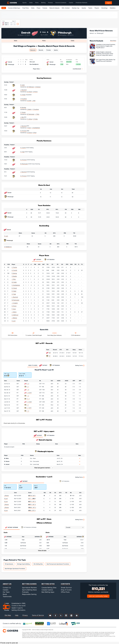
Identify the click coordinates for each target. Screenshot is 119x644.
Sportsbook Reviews (29, 588)
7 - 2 (28, 396)
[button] (80, 458)
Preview (49, 50)
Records (41, 50)
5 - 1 (28, 387)
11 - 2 (28, 399)
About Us (7, 584)
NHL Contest (66, 8)
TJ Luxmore (29, 335)
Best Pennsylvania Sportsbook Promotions (58, 564)
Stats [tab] (16, 41)
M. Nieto (6, 458)
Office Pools (65, 592)
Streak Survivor (66, 588)
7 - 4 (28, 390)
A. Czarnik (23, 148)
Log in (108, 3)
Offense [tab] (12, 527)
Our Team (6, 592)
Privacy (25, 615)
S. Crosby (23, 95)
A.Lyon (6, 499)
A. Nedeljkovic (8, 247)
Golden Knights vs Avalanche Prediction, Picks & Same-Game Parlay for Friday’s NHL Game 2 (105, 54)
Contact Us (7, 588)
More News (113, 41)
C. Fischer (23, 112)
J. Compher (15, 303)
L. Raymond (23, 90)
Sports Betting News (29, 590)
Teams (90, 8)
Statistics (113, 8)
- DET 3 (32, 502)
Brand (5, 594)
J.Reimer (6, 496)
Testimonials (7, 596)
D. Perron (14, 306)
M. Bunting (23, 108)
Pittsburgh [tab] (49, 260)
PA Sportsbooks (9, 564)
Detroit (26, 32)
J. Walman (14, 318)
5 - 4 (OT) (29, 393)
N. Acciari (7, 464)
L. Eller (22, 117)
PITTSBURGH (49, 435)
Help (17, 615)
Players (97, 8)
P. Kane (14, 309)
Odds (33, 8)
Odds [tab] (73, 41)
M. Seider (14, 282)
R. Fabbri (14, 291)
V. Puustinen (24, 99)
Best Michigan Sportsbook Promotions (15, 569)
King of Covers (66, 590)
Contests (65, 584)
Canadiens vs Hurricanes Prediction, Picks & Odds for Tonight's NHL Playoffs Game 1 (106, 46)
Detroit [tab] (37, 260)
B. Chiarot (14, 288)
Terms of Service (38, 615)
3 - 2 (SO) (29, 402)
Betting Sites (48, 584)
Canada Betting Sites (49, 588)
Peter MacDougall (37, 335)
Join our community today (98, 596)
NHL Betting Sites (38, 564)
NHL (4, 8)
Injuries (84, 8)
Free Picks (26, 8)
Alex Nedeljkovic (34, 64)
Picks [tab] (44, 41)
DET (50, 353)
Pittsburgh (65, 32)
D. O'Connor (23, 131)
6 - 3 (28, 384)
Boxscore (33, 50)
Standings (104, 8)
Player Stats (36, 69)
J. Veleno (14, 312)
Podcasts (25, 592)
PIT (50, 356)
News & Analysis (54, 8)
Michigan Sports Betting (23, 564)
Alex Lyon (32, 62)
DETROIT (38, 435)
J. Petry (14, 279)
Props (38, 8)
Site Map (8, 615)
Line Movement (77, 69)
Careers (6, 590)
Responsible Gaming (29, 594)
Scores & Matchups (14, 8)
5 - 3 (28, 411)
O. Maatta (14, 276)
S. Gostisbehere (16, 285)
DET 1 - (32, 499)
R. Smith (22, 85)
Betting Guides (29, 584)
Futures (45, 8)
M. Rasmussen (24, 164)
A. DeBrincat (15, 315)
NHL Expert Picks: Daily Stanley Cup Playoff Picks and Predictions (106, 60)
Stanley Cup (76, 8)
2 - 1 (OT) (29, 408)
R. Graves (7, 461)
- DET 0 (32, 510)
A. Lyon (6, 236)
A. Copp (22, 152)
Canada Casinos (47, 590)
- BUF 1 (32, 496)
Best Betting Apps (48, 592)
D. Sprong (14, 273)
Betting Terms (80, 365)
